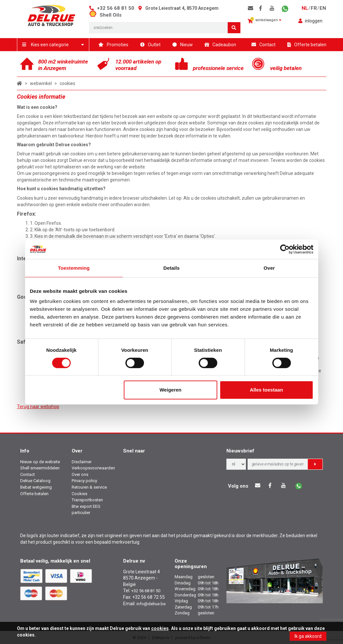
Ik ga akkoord (308, 636)
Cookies (79, 494)
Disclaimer (82, 462)
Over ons (80, 474)
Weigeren (171, 390)
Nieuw (183, 45)
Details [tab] (172, 268)
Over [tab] (269, 268)
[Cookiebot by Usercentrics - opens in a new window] (285, 249)
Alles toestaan (266, 390)
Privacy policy (84, 481)
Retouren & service (89, 487)
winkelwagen (264, 20)
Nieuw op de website (40, 462)
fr (314, 8)
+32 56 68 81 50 (116, 8)
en (323, 8)
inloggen (310, 21)
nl (305, 8)
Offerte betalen (307, 45)
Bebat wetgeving (36, 487)
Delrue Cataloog (35, 481)
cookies (67, 83)
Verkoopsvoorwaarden (93, 468)
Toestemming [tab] (74, 268)
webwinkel (41, 83)
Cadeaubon (220, 45)
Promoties (113, 45)
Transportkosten (87, 500)
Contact (264, 45)
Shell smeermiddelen (40, 468)
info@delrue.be (151, 604)
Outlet (150, 45)
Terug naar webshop (38, 407)
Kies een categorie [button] (53, 45)
